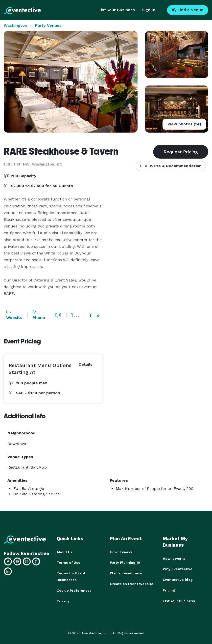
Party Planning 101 (126, 562)
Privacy (63, 600)
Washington (15, 25)
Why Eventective (178, 569)
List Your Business (117, 10)
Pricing (169, 590)
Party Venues (48, 25)
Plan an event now (126, 573)
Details (86, 364)
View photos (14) (184, 124)
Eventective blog (178, 579)
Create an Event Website (132, 583)
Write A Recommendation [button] (171, 166)
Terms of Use (69, 562)
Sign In (149, 10)
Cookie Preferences (74, 590)
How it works (121, 552)
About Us (65, 552)
